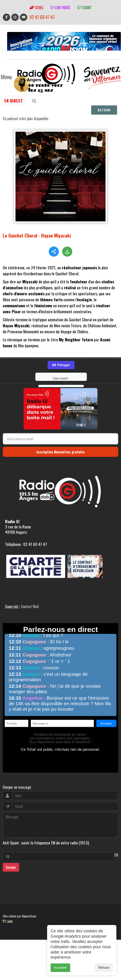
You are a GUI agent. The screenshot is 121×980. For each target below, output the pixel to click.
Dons (36, 8)
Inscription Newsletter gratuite (60, 457)
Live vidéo (60, 8)
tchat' (85, 8)
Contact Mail (30, 612)
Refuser (104, 970)
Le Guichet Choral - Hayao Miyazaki (37, 235)
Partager (61, 370)
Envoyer (11, 872)
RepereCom (29, 921)
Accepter (60, 970)
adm (8, 926)
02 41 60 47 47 (42, 17)
